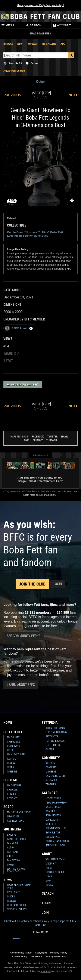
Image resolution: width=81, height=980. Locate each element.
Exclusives (14, 892)
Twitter (52, 437)
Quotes (50, 749)
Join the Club (32, 584)
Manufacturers (16, 755)
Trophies (51, 784)
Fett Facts (52, 737)
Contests (51, 767)
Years (10, 767)
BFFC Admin (19, 328)
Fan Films (13, 852)
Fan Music (13, 843)
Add (63, 44)
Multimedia (12, 829)
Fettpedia (50, 723)
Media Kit (51, 864)
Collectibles (14, 732)
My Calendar (53, 798)
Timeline (12, 772)
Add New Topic (15, 821)
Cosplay (12, 798)
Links (49, 876)
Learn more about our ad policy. (40, 495)
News (8, 880)
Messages (51, 780)
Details (11, 794)
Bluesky (38, 440)
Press (49, 868)
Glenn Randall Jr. (56, 828)
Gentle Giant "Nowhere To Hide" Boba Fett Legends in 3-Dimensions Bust (35, 234)
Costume (10, 780)
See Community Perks (24, 636)
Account (62, 25)
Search (33, 25)
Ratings (11, 759)
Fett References (55, 741)
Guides (11, 897)
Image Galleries (16, 839)
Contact (51, 885)
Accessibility (19, 956)
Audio (10, 848)
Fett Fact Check (17, 905)
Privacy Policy (59, 953)
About (47, 854)
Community (51, 758)
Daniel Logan (53, 807)
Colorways (13, 746)
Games (11, 865)
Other (34, 63)
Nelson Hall (53, 837)
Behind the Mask (55, 728)
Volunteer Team (55, 859)
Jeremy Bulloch (55, 845)
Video (10, 856)
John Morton (53, 815)
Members (51, 772)
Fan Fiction (14, 860)
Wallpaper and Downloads (16, 870)
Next (73, 95)
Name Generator (55, 776)
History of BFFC (55, 872)
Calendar (50, 793)
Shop (48, 881)
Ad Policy (36, 956)
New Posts (13, 817)
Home (8, 723)
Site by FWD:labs (55, 956)
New (20, 44)
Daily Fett (13, 835)
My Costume (14, 786)
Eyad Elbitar (53, 833)
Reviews (12, 763)
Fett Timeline (53, 745)
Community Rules (21, 953)
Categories (13, 742)
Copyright (41, 953)
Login (58, 584)
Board (8, 807)
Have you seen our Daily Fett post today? (40, 5)
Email (65, 437)
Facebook (38, 437)
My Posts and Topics (19, 812)
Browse (8, 44)
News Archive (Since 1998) (19, 887)
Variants (12, 790)
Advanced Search (14, 71)
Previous (12, 95)
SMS (27, 440)
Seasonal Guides (17, 909)
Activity (50, 763)
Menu (7, 25)
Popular (32, 44)
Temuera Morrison (56, 803)
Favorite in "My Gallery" (23, 385)
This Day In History (56, 732)
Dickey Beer (52, 824)
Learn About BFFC (21, 685)
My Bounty (13, 737)
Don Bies (50, 811)
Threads (52, 440)
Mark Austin (53, 820)
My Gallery (49, 44)
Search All (15, 63)
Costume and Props (57, 841)
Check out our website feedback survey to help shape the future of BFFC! (40, 923)
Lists (10, 750)
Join (45, 913)
